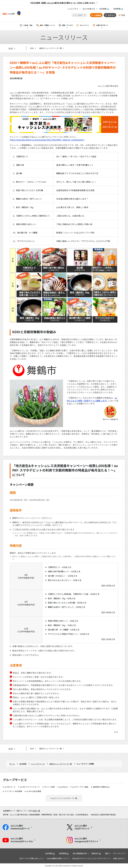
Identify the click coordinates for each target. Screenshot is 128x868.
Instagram (86, 840)
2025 (11, 48)
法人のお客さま (89, 9)
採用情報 (118, 9)
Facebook (20, 827)
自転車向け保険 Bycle (101, 787)
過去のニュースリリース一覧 (50, 48)
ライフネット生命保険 (13, 791)
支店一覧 (36, 811)
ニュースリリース (38, 764)
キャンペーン (84, 25)
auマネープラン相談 (80, 787)
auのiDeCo (63, 787)
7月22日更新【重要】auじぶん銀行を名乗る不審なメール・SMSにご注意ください (63, 3)
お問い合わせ (118, 858)
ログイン (111, 15)
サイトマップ (118, 853)
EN (123, 15)
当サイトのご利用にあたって (31, 858)
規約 (107, 853)
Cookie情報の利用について (57, 858)
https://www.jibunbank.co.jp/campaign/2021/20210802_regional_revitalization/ (47, 140)
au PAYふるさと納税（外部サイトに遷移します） (92, 399)
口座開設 (98, 15)
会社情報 (104, 9)
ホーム (12, 764)
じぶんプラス (73, 9)
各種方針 (96, 853)
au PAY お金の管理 (34, 791)
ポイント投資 (49, 787)
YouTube (22, 840)
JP (119, 15)
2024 (32, 48)
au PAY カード (10, 787)
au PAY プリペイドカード (30, 787)
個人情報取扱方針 (80, 853)
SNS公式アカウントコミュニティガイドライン (90, 858)
